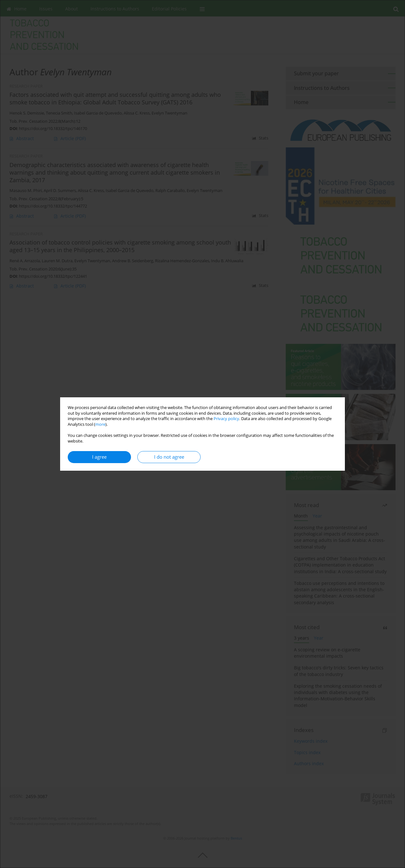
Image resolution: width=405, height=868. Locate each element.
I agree (99, 457)
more (100, 424)
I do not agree (169, 457)
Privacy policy (226, 419)
